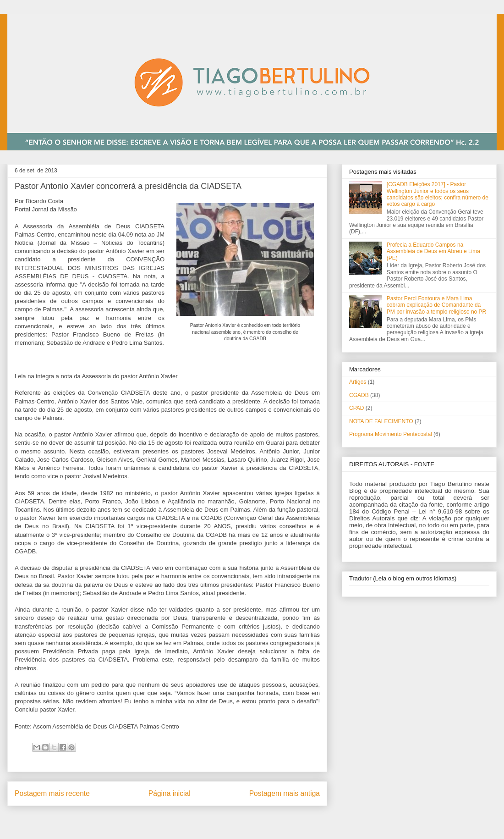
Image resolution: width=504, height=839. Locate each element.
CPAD (356, 408)
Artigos (358, 382)
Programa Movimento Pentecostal (391, 434)
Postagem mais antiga (285, 793)
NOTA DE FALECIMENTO (381, 421)
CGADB (359, 395)
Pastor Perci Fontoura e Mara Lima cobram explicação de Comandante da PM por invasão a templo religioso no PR (436, 305)
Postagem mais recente (52, 793)
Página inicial (170, 793)
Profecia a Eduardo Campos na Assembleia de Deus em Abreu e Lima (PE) (433, 251)
